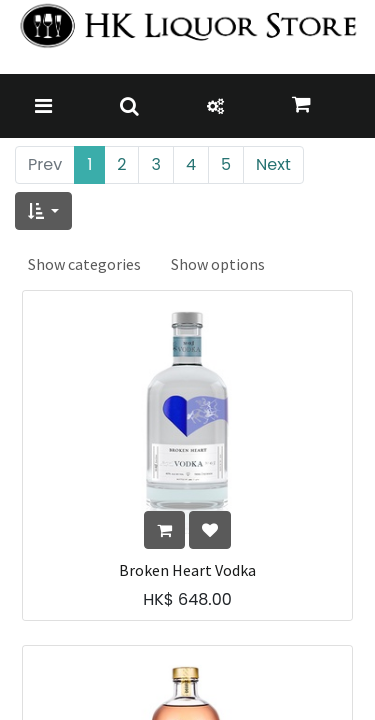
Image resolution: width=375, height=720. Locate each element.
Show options (218, 264)
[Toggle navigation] (43, 106)
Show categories (84, 264)
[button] (43, 211)
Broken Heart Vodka (187, 570)
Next (273, 164)
